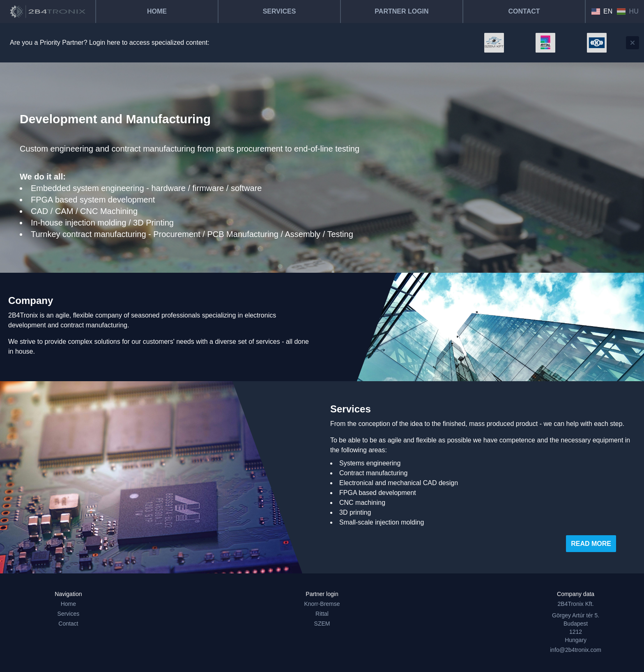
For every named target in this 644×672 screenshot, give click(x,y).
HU (628, 11)
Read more (591, 544)
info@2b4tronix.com (576, 650)
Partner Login (401, 11)
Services (279, 11)
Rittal (322, 614)
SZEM (322, 624)
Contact (524, 11)
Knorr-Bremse (322, 604)
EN (602, 11)
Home (157, 11)
